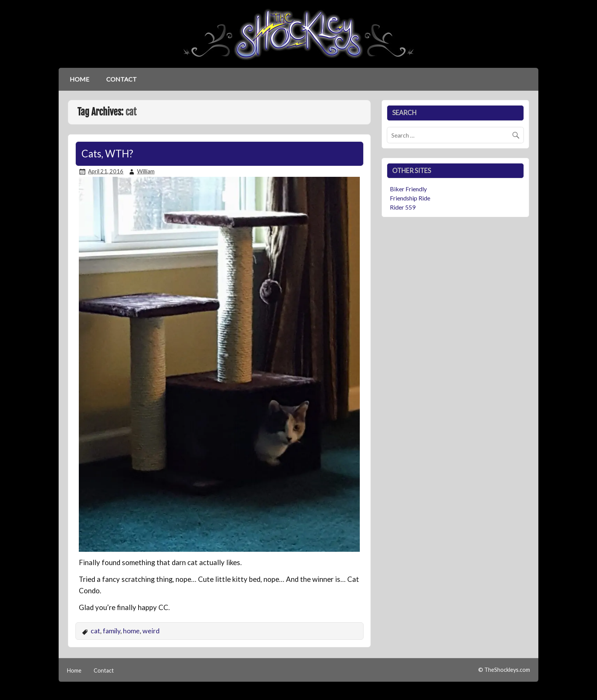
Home (79, 79)
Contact (121, 79)
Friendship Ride (410, 198)
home (131, 631)
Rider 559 (403, 207)
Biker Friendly (408, 189)
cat (95, 631)
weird (151, 631)
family (112, 631)
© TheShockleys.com (504, 670)
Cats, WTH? (107, 154)
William (146, 171)
